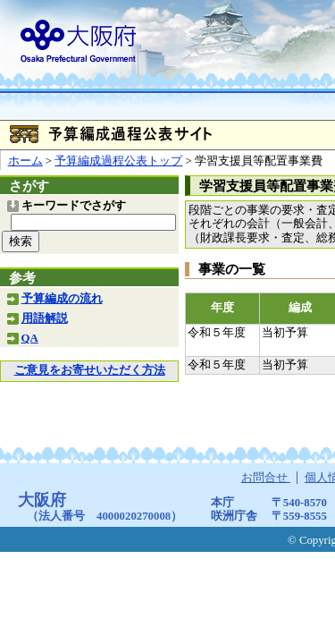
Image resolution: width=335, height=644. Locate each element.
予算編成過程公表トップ (118, 161)
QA (30, 338)
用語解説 (45, 318)
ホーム (25, 161)
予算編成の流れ (62, 299)
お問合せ (266, 478)
